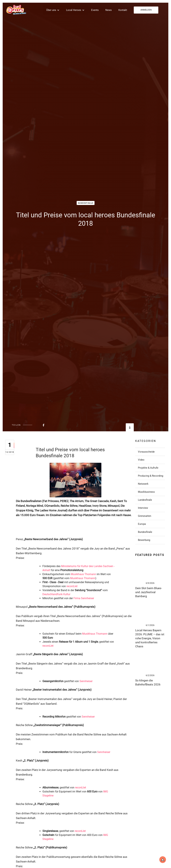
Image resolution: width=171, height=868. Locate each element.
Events (95, 10)
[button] (53, 10)
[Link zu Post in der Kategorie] (150, 452)
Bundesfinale (86, 203)
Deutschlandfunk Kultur (56, 594)
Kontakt (123, 10)
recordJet (72, 586)
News (109, 10)
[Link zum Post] (150, 570)
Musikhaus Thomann (83, 574)
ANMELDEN (146, 10)
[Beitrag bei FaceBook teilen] (35, 425)
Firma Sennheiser (84, 598)
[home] (16, 10)
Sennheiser (86, 681)
